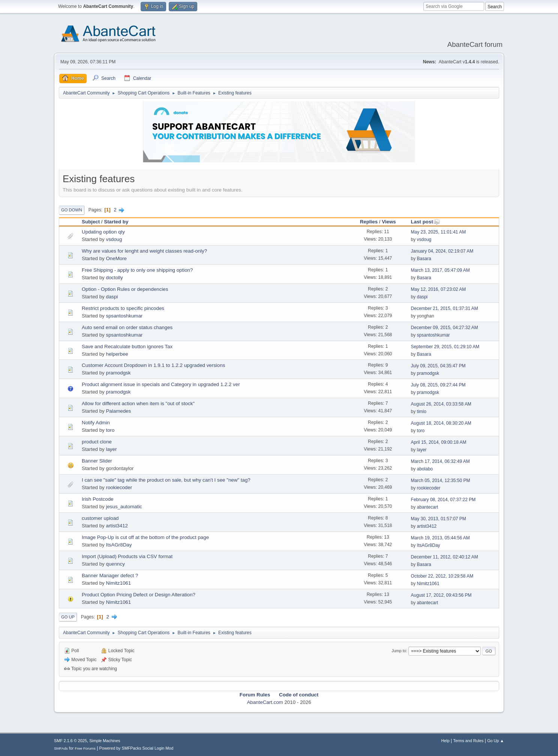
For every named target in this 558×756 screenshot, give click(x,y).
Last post (425, 222)
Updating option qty (103, 232)
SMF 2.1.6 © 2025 (70, 741)
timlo (422, 412)
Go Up (68, 617)
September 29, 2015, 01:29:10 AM (445, 347)
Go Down (72, 210)
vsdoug (114, 239)
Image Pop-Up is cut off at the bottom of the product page (145, 537)
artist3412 (117, 526)
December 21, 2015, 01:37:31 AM (445, 308)
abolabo (425, 469)
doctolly (114, 278)
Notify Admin (96, 423)
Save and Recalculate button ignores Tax (127, 347)
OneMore (116, 258)
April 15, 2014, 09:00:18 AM (439, 442)
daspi (112, 297)
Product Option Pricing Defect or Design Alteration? (139, 595)
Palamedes (118, 411)
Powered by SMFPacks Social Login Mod (136, 748)
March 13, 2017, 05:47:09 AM (440, 270)
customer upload (100, 518)
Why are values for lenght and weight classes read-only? (144, 251)
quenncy (115, 564)
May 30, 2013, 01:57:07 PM (439, 519)
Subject (91, 222)
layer (111, 449)
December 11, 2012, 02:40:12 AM (445, 557)
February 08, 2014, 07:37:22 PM (443, 500)
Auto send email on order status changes (127, 327)
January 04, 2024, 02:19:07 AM (442, 251)
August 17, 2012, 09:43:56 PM (441, 595)
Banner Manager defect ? (110, 576)
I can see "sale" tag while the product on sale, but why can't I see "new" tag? (166, 480)
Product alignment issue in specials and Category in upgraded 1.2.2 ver (161, 384)
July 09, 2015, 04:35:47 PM (438, 366)
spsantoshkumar (124, 316)
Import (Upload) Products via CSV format (127, 556)
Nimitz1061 (118, 583)
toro (110, 430)
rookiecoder (119, 487)
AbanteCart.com (265, 702)
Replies (369, 222)
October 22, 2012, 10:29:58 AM (442, 576)
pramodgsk (118, 373)
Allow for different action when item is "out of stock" (138, 403)
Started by (116, 222)
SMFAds (61, 748)
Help (445, 741)
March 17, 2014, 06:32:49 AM (440, 461)
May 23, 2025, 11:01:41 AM (439, 232)
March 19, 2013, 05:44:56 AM (440, 538)
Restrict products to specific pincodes (123, 308)
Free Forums (85, 748)
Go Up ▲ (496, 741)
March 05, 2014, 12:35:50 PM (441, 481)
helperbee (117, 354)
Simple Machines (105, 741)
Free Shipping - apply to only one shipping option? (137, 270)
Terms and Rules (469, 741)
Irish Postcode (97, 499)
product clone (97, 442)
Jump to (399, 651)
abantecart (428, 507)
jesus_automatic (124, 507)
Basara (424, 259)
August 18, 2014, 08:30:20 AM (441, 423)
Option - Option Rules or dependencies (125, 289)
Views (389, 222)
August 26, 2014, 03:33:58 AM (441, 404)
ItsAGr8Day (119, 545)
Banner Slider (97, 461)
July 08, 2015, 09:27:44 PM (438, 385)
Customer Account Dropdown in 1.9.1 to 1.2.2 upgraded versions (153, 365)
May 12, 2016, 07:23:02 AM (439, 289)
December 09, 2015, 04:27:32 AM (445, 328)
